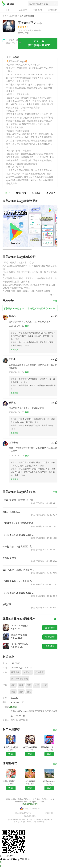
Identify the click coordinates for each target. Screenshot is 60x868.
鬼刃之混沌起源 (11, 747)
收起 (54, 295)
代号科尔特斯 (49, 781)
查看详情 (50, 628)
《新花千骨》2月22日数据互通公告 (19, 523)
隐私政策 (13, 707)
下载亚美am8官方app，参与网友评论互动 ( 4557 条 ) (30, 308)
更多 (55, 301)
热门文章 (36, 193)
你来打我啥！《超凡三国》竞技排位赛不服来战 (19, 546)
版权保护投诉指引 (30, 804)
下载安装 (37, 30)
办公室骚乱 (30, 781)
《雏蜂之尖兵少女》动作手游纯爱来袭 (19, 581)
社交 (45, 685)
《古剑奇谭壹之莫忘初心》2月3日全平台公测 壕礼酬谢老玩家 (19, 500)
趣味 (21, 685)
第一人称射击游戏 (20, 679)
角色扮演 (39, 672)
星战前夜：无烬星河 (49, 747)
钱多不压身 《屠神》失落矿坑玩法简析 (19, 570)
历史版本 (51, 193)
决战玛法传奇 (9, 558)
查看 (11, 754)
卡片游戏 (27, 672)
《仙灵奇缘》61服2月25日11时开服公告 (19, 535)
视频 (13, 692)
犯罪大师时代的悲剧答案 (11, 781)
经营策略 (15, 672)
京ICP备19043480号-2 (31, 809)
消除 (29, 685)
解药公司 (7, 604)
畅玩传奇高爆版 (30, 747)
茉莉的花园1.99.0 (11, 512)
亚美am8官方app (8, 3)
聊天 (21, 692)
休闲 (13, 685)
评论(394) (21, 193)
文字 (37, 685)
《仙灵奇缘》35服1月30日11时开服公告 (19, 593)
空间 (29, 692)
